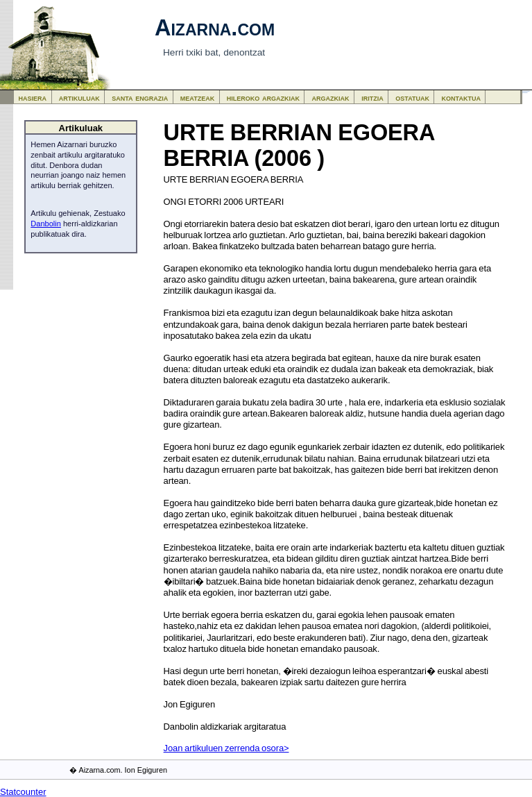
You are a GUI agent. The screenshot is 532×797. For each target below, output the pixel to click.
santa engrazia (140, 98)
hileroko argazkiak (263, 98)
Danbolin (46, 224)
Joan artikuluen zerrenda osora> (226, 748)
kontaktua (461, 98)
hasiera (33, 98)
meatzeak (197, 98)
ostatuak (412, 98)
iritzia (372, 98)
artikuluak (79, 98)
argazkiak (331, 98)
